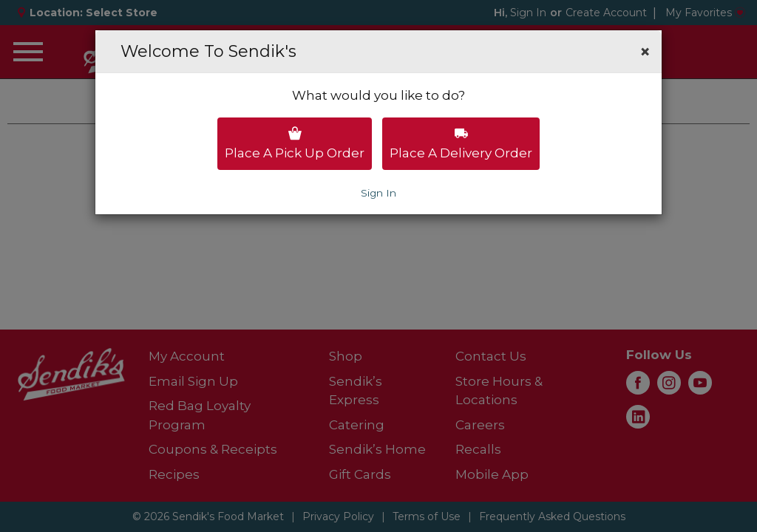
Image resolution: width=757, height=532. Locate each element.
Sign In (378, 193)
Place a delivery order (461, 143)
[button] (645, 52)
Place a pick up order (295, 143)
